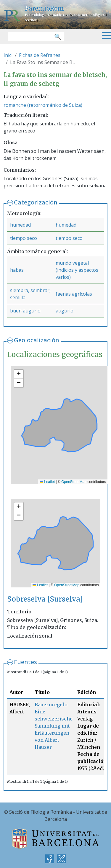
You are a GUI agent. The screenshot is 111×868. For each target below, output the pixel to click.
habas (17, 270)
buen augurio (25, 311)
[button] (19, 374)
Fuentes (25, 662)
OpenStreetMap (74, 482)
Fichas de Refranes (40, 55)
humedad (20, 225)
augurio (65, 311)
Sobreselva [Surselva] (45, 599)
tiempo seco (24, 238)
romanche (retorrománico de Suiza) (43, 105)
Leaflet (47, 482)
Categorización (36, 202)
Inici (8, 55)
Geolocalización (37, 340)
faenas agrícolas (74, 294)
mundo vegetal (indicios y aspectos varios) (77, 270)
